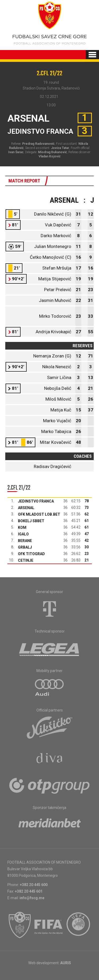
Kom (22, 528)
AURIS (66, 963)
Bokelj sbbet (31, 521)
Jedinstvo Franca (36, 501)
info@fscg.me (32, 898)
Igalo (23, 534)
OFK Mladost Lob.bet (39, 514)
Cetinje (26, 560)
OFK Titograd (31, 554)
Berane (25, 541)
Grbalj (25, 547)
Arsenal (26, 508)
